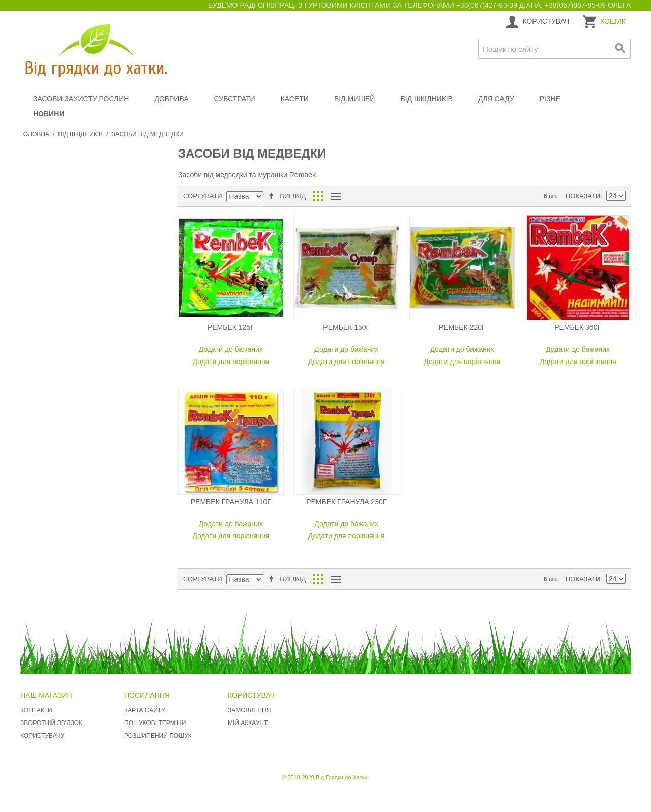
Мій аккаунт (248, 723)
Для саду (496, 99)
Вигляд (293, 196)
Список (336, 196)
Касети (295, 99)
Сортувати (203, 196)
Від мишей (355, 99)
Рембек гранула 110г (231, 502)
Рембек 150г (346, 327)
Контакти (36, 710)
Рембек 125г (231, 327)
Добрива (171, 99)
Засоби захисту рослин (81, 99)
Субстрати (235, 99)
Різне (550, 99)
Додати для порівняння (231, 362)
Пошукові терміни (155, 723)
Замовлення (249, 710)
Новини (49, 114)
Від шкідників (426, 99)
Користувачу (42, 736)
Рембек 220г (462, 327)
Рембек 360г (578, 327)
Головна (35, 134)
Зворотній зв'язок (51, 723)
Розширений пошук (158, 736)
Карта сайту (145, 710)
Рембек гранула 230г (346, 502)
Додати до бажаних (231, 349)
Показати (583, 196)
